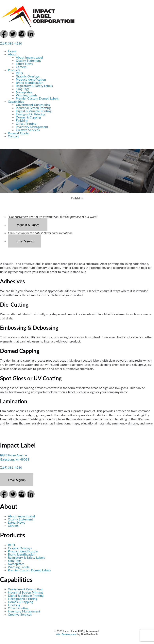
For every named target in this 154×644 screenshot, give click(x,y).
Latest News (24, 64)
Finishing (22, 120)
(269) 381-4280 (11, 43)
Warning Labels (26, 95)
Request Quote (18, 133)
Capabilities (16, 101)
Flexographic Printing (30, 114)
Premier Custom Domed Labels (37, 98)
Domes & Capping (28, 117)
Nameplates (24, 92)
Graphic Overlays (28, 76)
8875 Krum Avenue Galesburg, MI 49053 (15, 457)
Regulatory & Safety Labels (34, 86)
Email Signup (25, 241)
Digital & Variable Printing (34, 111)
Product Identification (31, 79)
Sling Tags (23, 89)
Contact (13, 136)
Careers (21, 67)
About (12, 54)
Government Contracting (33, 105)
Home (12, 51)
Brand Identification (30, 82)
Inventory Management (32, 127)
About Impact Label (29, 57)
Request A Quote (28, 225)
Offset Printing (26, 123)
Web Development (66, 634)
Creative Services (28, 130)
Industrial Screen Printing (33, 108)
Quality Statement (28, 60)
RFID (19, 73)
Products (14, 70)
